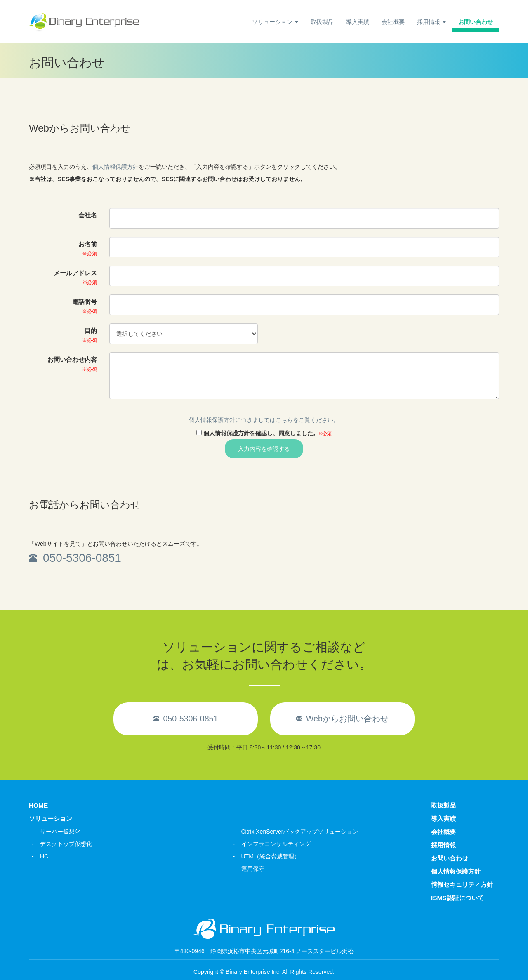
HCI (45, 856)
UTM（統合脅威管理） (271, 856)
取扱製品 (322, 22)
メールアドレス (75, 277)
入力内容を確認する (264, 449)
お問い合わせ (476, 22)
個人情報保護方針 (115, 167)
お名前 (88, 248)
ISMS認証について (457, 898)
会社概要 (393, 22)
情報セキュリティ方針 (462, 885)
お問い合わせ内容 (72, 364)
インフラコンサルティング (276, 844)
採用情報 (431, 22)
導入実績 (358, 22)
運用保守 (253, 869)
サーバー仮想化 (60, 832)
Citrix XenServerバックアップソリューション (300, 832)
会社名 (88, 215)
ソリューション (275, 22)
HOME (38, 805)
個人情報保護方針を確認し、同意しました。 (268, 433)
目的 (90, 335)
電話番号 (85, 306)
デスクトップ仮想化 (66, 844)
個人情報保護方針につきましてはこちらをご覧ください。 (264, 420)
